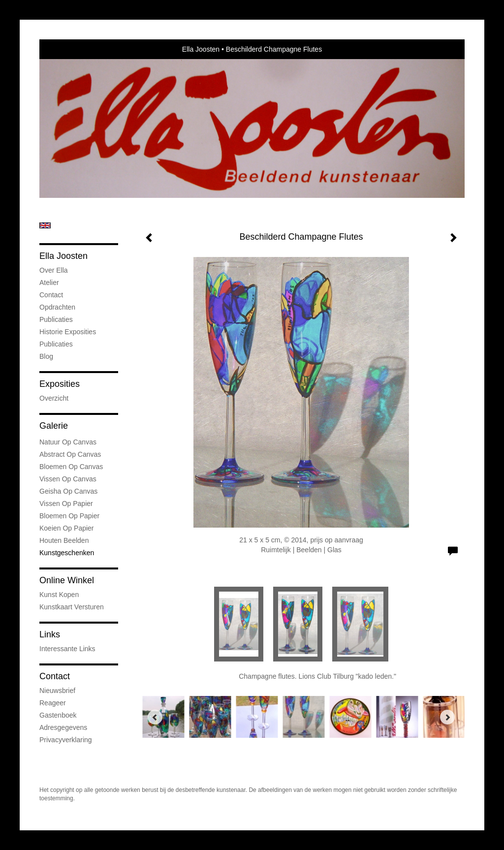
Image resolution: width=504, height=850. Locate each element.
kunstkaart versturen (72, 607)
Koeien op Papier (67, 528)
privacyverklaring (66, 740)
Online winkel (67, 580)
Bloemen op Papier (69, 516)
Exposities (60, 384)
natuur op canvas (68, 442)
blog (46, 356)
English (45, 225)
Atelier (49, 283)
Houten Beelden (64, 540)
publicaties (56, 344)
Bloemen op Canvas (71, 467)
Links (50, 634)
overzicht (54, 398)
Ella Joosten (201, 49)
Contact (51, 295)
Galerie (54, 426)
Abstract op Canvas (70, 454)
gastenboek (58, 715)
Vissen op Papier (66, 504)
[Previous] (155, 717)
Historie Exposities (68, 332)
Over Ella (54, 270)
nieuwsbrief (57, 691)
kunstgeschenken (67, 553)
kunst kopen (59, 595)
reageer (53, 703)
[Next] (447, 717)
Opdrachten (57, 307)
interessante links (67, 649)
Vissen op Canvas (68, 479)
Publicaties (56, 319)
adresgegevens (63, 727)
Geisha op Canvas (68, 491)
